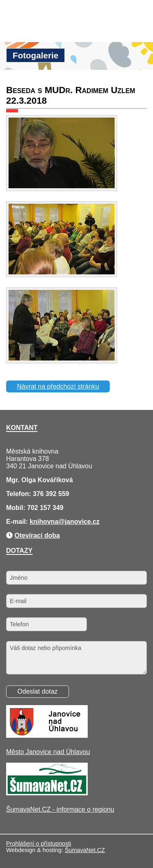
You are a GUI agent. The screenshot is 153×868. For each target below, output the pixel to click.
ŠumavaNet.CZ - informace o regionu (60, 809)
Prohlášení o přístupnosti (39, 844)
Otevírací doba (37, 535)
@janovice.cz (79, 522)
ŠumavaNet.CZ (85, 850)
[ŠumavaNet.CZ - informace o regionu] (47, 793)
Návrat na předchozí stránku (58, 386)
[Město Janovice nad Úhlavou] (47, 736)
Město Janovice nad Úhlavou (48, 752)
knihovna (44, 522)
